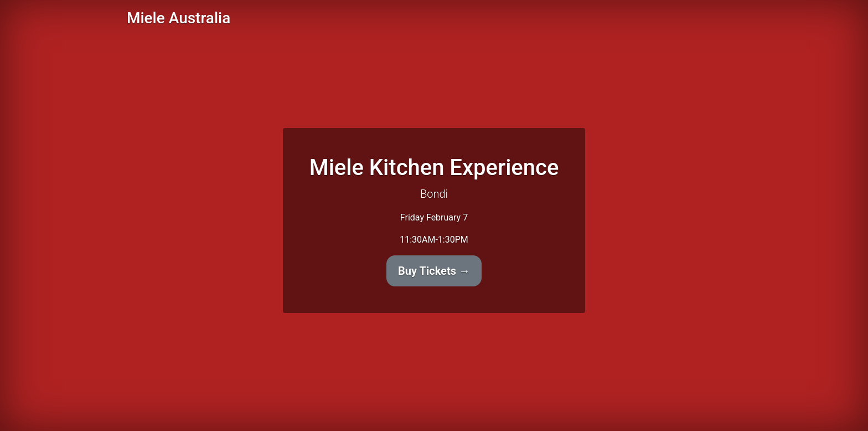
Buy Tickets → (434, 271)
